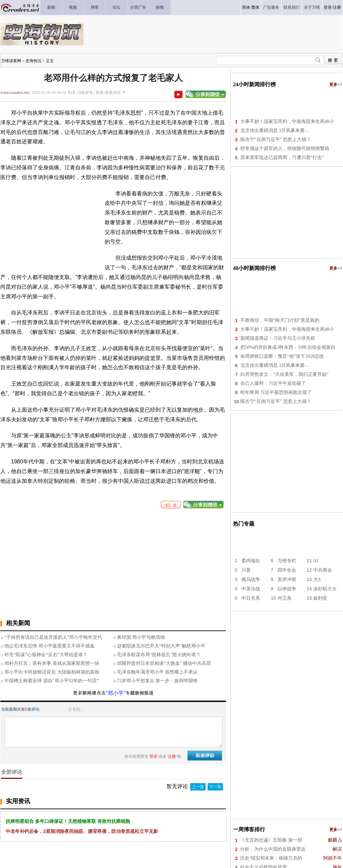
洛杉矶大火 (325, 589)
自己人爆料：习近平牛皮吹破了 (273, 383)
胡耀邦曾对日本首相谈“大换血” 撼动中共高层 (164, 663)
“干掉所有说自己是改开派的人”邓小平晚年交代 (53, 637)
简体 (246, 7)
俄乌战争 (251, 580)
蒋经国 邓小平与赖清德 (141, 637)
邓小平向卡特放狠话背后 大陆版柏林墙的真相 (52, 672)
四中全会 (287, 570)
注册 (337, 7)
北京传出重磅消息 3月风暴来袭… (275, 130)
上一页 (198, 787)
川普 (246, 570)
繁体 (255, 7)
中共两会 (323, 570)
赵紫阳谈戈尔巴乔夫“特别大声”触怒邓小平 (161, 646)
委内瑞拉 (251, 561)
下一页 (215, 787)
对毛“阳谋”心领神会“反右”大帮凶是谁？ (46, 655)
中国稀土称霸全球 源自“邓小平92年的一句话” (51, 681)
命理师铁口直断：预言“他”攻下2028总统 (282, 356)
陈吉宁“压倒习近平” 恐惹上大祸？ (276, 139)
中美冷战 (251, 589)
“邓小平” (116, 693)
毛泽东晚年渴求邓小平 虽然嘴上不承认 (157, 672)
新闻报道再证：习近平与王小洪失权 (278, 338)
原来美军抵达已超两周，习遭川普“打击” (282, 158)
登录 (328, 7)
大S (317, 580)
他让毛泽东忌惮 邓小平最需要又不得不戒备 (49, 646)
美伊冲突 (287, 580)
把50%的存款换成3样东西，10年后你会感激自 (288, 347)
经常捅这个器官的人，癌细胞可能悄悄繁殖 (285, 149)
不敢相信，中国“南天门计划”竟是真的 (280, 320)
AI (316, 561)
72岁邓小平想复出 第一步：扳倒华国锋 (157, 681)
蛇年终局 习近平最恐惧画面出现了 (276, 392)
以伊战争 (287, 589)
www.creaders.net (15, 93)
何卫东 (284, 598)
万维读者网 (11, 61)
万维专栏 (287, 561)
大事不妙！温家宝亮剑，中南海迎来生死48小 (287, 121)
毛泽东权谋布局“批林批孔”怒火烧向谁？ (159, 655)
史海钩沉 (33, 61)
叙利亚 (320, 598)
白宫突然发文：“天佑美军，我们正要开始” (284, 374)
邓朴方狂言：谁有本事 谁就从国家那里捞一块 (52, 663)
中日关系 (251, 598)
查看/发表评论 (108, 93)
